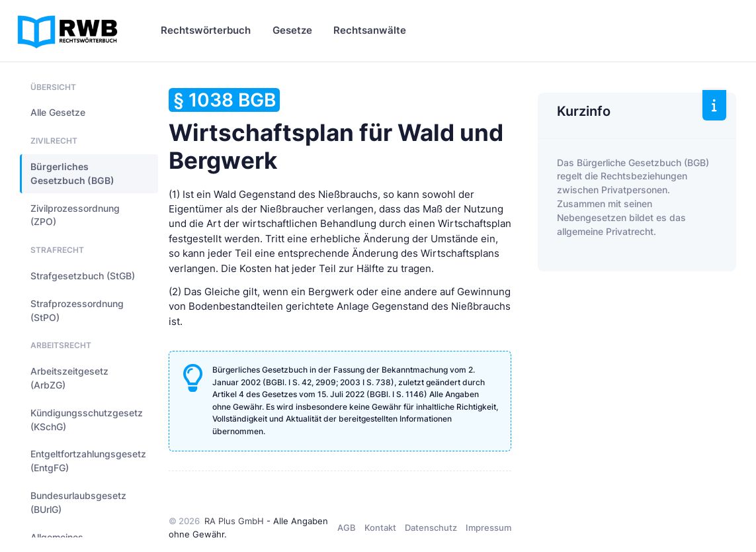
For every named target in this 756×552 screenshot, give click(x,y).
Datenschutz (431, 528)
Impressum (488, 528)
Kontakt (380, 528)
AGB (347, 528)
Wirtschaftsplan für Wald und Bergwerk (336, 131)
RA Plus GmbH (234, 521)
